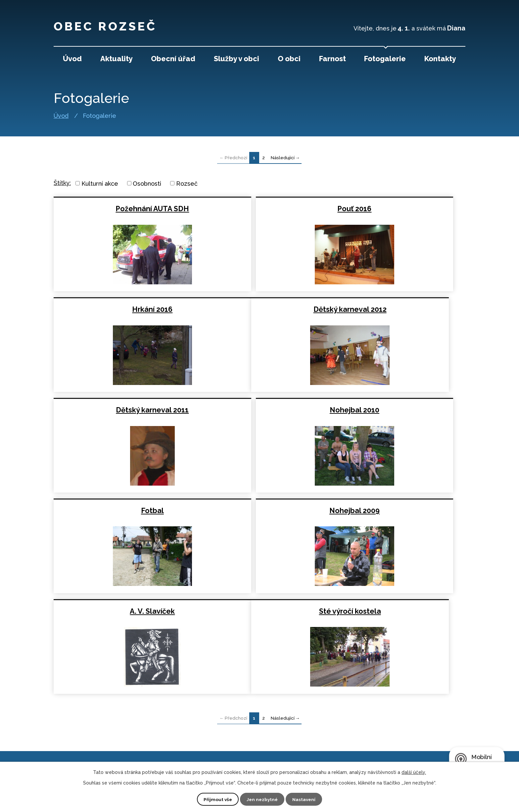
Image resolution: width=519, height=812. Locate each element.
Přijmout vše (217, 799)
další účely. (414, 772)
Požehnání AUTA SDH (120, 209)
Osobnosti (147, 183)
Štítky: (62, 183)
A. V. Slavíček (398, 410)
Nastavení (305, 799)
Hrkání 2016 (398, 209)
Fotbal (120, 410)
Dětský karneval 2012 (120, 309)
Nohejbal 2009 (259, 410)
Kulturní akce (100, 183)
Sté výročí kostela (120, 511)
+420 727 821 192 (204, 728)
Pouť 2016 (259, 209)
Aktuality (117, 59)
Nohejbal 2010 (398, 309)
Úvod (61, 116)
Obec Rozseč (116, 25)
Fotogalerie (385, 59)
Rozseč (187, 183)
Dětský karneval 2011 (259, 309)
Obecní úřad (173, 59)
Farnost (332, 59)
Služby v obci (236, 59)
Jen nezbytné (262, 799)
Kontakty (440, 59)
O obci (289, 59)
